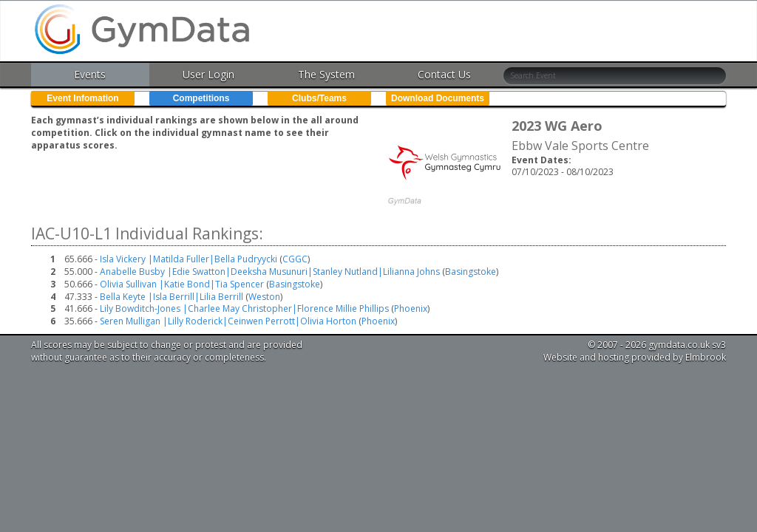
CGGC (295, 259)
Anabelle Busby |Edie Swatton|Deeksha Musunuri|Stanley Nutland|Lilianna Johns (270, 272)
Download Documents (438, 98)
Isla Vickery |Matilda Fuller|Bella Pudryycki (189, 259)
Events (90, 74)
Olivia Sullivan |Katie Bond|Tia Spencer (182, 284)
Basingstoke (471, 272)
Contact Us (444, 74)
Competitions (201, 98)
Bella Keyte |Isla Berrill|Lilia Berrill (172, 297)
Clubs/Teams (319, 98)
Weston (264, 297)
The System (326, 74)
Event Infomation (82, 98)
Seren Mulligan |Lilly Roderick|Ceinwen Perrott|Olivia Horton (228, 321)
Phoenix (411, 308)
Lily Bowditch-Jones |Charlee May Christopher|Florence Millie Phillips (244, 308)
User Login (208, 74)
